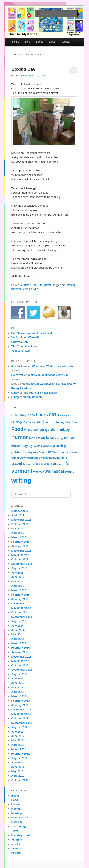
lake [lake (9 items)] (50, 438)
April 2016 (18, 533)
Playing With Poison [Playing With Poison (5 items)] (37, 446)
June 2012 (18, 736)
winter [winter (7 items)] (70, 471)
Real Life (37, 285)
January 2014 (20, 652)
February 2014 (21, 648)
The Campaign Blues (25, 346)
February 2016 (21, 542)
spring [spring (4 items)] (61, 452)
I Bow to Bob (20, 342)
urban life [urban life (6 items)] (61, 464)
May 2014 (17, 634)
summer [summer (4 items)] (72, 452)
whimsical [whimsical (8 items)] (54, 471)
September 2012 (22, 723)
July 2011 (18, 763)
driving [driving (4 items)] (60, 422)
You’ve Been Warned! (25, 337)
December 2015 (21, 551)
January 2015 (20, 599)
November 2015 (21, 555)
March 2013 (19, 696)
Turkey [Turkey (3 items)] (27, 464)
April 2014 (18, 639)
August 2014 (19, 621)
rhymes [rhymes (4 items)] (33, 452)
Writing (16, 853)
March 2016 (19, 537)
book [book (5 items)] (31, 415)
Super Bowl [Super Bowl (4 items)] (19, 458)
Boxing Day (23, 69)
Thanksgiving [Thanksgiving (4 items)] (52, 458)
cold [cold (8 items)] (40, 422)
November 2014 (21, 608)
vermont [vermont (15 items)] (22, 471)
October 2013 (20, 665)
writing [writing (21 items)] (21, 480)
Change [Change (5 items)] (17, 422)
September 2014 (22, 617)
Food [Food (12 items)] (17, 429)
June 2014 (18, 630)
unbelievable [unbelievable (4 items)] (44, 464)
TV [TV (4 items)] (33, 464)
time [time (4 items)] (64, 458)
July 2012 (18, 732)
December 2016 (21, 520)
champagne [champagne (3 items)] (63, 415)
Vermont (17, 840)
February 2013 (21, 701)
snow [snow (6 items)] (52, 452)
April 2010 (18, 776)
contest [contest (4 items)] (50, 422)
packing (16, 289)
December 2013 (21, 657)
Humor (27, 285)
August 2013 (19, 674)
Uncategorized (21, 835)
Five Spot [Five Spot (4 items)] (71, 422)
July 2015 (18, 573)
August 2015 (19, 568)
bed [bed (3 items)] (17, 415)
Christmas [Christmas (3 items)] (29, 422)
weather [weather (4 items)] (39, 472)
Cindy (15, 393)
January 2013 (20, 705)
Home (16, 42)
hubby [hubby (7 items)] (64, 429)
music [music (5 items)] (16, 446)
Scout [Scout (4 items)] (43, 452)
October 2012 (20, 718)
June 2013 (18, 683)
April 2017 (18, 515)
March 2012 (19, 749)
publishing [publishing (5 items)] (19, 452)
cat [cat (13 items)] (53, 414)
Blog (27, 42)
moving (71, 285)
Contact (65, 42)
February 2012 (21, 754)
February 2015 (21, 595)
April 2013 (18, 692)
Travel (47, 285)
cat (64, 285)
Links (52, 42)
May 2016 (17, 528)
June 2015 (18, 577)
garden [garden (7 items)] (51, 429)
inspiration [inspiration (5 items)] (37, 438)
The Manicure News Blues (40, 393)
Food (15, 800)
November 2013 (21, 661)
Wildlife (16, 848)
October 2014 (20, 612)
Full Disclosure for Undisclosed (32, 333)
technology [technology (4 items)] (35, 458)
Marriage (17, 813)
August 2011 (19, 758)
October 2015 (20, 559)
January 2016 (20, 546)
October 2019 (20, 511)
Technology (19, 827)
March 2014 (19, 643)
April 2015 (18, 586)
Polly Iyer (17, 375)
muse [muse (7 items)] (69, 438)
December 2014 (21, 604)
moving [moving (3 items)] (59, 438)
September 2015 (22, 564)
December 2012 (21, 709)
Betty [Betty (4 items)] (23, 415)
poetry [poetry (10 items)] (59, 445)
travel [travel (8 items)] (17, 463)
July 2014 (18, 626)
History (16, 804)
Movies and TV (21, 818)
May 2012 (17, 740)
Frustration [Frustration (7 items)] (34, 429)
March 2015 (19, 590)
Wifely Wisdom (33, 397)
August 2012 (19, 727)
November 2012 (21, 714)
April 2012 (18, 745)
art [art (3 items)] (13, 415)
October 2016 (20, 524)
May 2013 (17, 688)
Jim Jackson (20, 366)
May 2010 (17, 771)
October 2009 (20, 780)
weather (17, 844)
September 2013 (22, 670)
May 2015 (17, 582)
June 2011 (18, 767)
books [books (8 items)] (42, 415)
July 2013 (18, 679)
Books (40, 42)
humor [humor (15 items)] (20, 437)
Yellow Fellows (21, 351)
